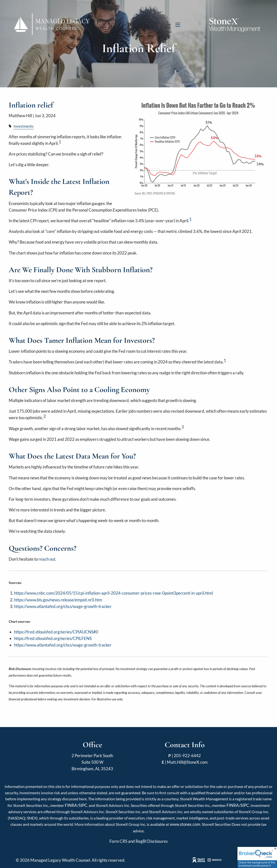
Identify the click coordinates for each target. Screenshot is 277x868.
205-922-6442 (187, 756)
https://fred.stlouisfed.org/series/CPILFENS (53, 638)
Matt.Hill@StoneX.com (187, 762)
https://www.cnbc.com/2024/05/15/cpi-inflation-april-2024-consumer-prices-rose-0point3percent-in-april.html (114, 593)
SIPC (83, 805)
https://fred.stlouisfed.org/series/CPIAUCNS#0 (56, 632)
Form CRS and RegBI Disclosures (138, 841)
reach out (47, 559)
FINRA (71, 805)
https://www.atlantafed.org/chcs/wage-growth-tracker (63, 606)
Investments (24, 126)
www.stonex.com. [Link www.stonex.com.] (185, 824)
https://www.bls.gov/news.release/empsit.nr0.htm (58, 600)
